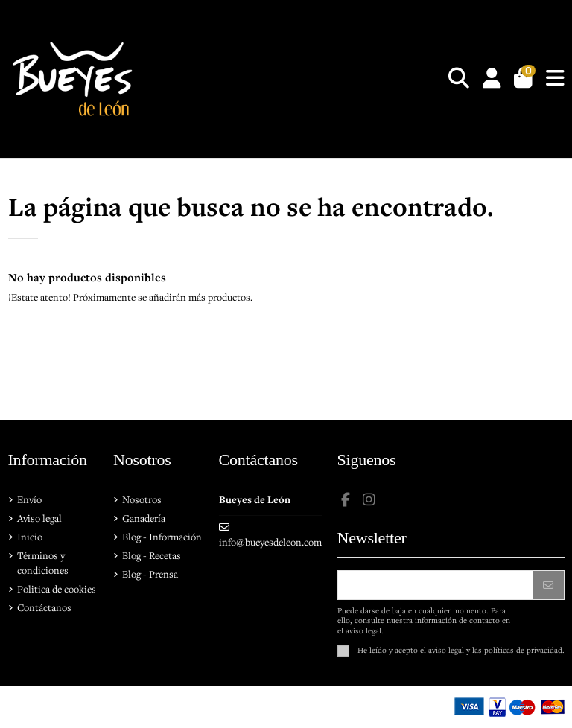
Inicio (30, 537)
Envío (29, 499)
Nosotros (142, 499)
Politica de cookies (57, 589)
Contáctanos (44, 607)
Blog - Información (162, 537)
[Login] (492, 79)
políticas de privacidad (523, 649)
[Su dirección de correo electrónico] (436, 585)
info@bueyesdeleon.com (270, 542)
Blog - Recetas (152, 555)
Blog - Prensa (150, 574)
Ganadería (144, 518)
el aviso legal (442, 649)
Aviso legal (39, 518)
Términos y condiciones (43, 563)
